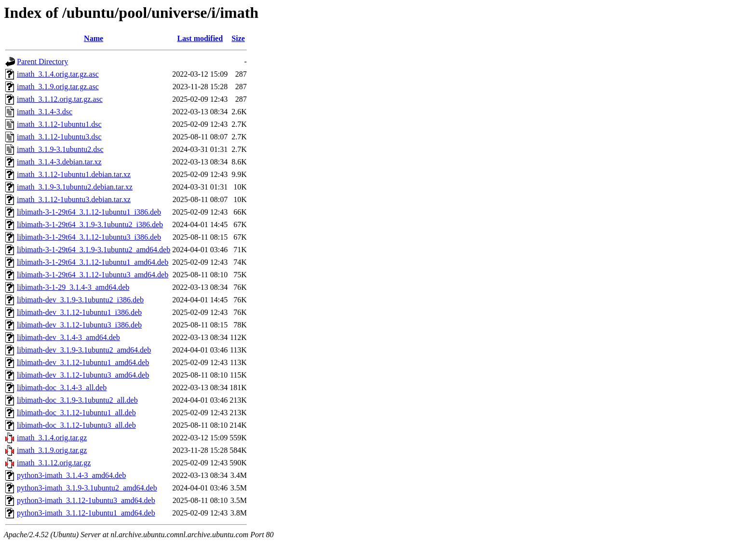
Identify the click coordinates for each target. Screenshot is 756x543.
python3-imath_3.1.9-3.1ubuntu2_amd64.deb (87, 488)
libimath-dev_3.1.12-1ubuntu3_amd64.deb (83, 375)
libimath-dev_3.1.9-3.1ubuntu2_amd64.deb (84, 350)
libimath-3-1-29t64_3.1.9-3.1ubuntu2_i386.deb (90, 224)
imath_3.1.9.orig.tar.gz (52, 450)
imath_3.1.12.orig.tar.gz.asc (60, 99)
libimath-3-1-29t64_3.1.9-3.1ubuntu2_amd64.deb (94, 250)
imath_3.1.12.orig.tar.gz (54, 463)
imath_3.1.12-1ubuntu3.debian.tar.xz (74, 199)
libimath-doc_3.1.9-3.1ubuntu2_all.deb (77, 400)
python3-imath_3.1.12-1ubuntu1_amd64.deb (86, 513)
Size (238, 38)
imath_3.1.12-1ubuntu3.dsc (59, 137)
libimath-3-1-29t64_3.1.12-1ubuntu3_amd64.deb (93, 275)
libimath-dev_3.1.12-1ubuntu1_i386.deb (79, 312)
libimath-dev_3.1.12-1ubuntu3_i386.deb (79, 325)
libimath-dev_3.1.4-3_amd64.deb (68, 337)
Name (94, 38)
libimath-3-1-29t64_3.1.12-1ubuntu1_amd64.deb (93, 262)
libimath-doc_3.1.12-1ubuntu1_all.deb (76, 413)
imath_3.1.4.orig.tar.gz (52, 438)
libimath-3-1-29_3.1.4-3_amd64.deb (73, 287)
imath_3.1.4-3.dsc (45, 112)
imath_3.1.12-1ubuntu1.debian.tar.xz (74, 174)
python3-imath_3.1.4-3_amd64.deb (71, 475)
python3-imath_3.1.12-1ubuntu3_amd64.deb (86, 500)
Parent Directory (42, 61)
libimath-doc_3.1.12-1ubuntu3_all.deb (76, 425)
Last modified (200, 38)
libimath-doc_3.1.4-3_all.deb (62, 387)
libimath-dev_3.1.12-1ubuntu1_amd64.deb (83, 362)
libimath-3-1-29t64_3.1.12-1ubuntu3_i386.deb (89, 237)
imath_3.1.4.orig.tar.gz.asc (58, 74)
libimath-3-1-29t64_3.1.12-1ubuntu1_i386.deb (89, 212)
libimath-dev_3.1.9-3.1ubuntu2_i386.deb (80, 300)
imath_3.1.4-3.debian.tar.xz (59, 162)
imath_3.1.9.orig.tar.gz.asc (58, 87)
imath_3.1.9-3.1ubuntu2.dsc (60, 149)
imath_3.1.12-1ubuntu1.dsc (59, 124)
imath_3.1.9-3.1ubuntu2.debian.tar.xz (75, 187)
